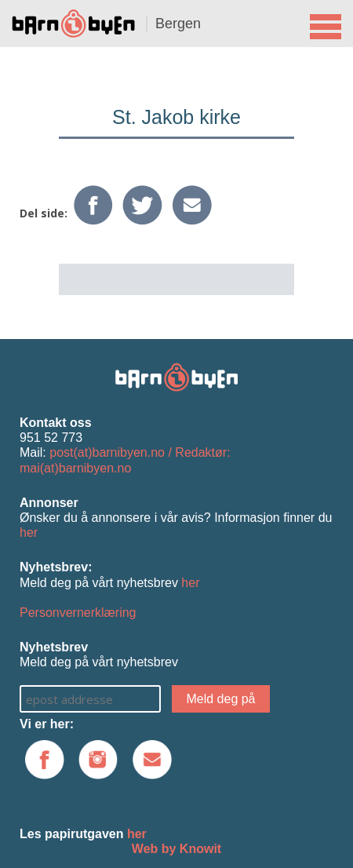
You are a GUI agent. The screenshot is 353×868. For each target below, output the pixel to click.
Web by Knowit (176, 849)
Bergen (178, 24)
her (29, 532)
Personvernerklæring (78, 613)
